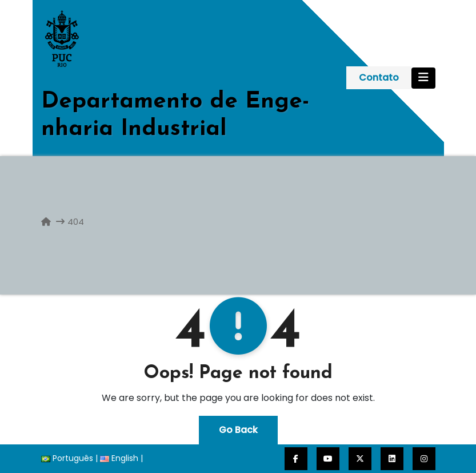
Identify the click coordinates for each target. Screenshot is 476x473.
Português (67, 458)
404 (76, 222)
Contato (379, 77)
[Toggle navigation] (423, 78)
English (119, 458)
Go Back (238, 430)
